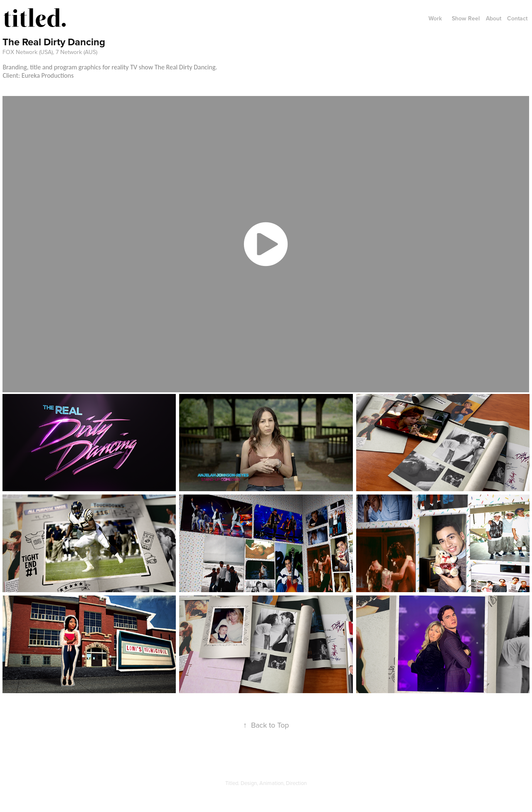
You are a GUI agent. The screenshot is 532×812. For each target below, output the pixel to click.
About (494, 18)
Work (435, 18)
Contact (517, 18)
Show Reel (466, 18)
